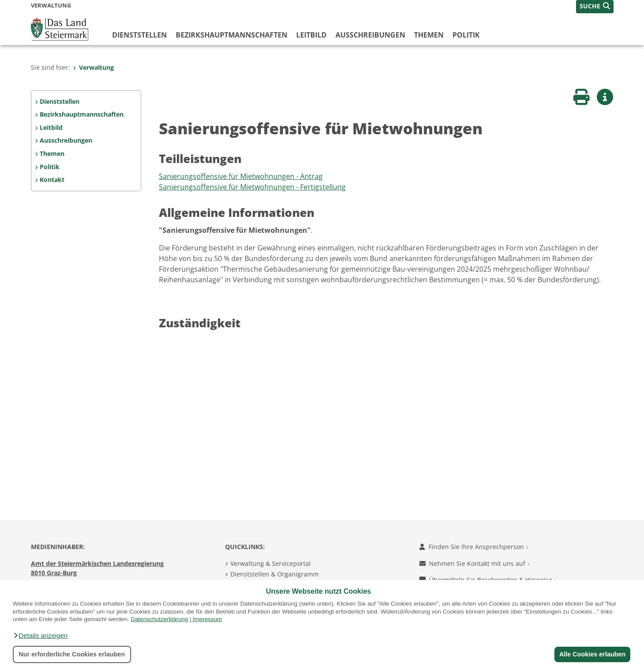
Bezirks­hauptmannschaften (232, 35)
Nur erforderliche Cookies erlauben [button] (72, 654)
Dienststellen (139, 35)
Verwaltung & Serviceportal (271, 563)
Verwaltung (93, 67)
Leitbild (311, 35)
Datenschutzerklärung (159, 619)
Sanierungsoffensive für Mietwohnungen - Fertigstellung (252, 187)
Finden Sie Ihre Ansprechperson (474, 547)
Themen (429, 35)
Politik (466, 35)
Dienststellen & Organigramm (275, 574)
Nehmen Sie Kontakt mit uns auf (475, 563)
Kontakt (52, 180)
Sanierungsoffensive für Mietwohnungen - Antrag (241, 176)
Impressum (207, 619)
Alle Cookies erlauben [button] (592, 654)
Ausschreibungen (370, 35)
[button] (40, 636)
